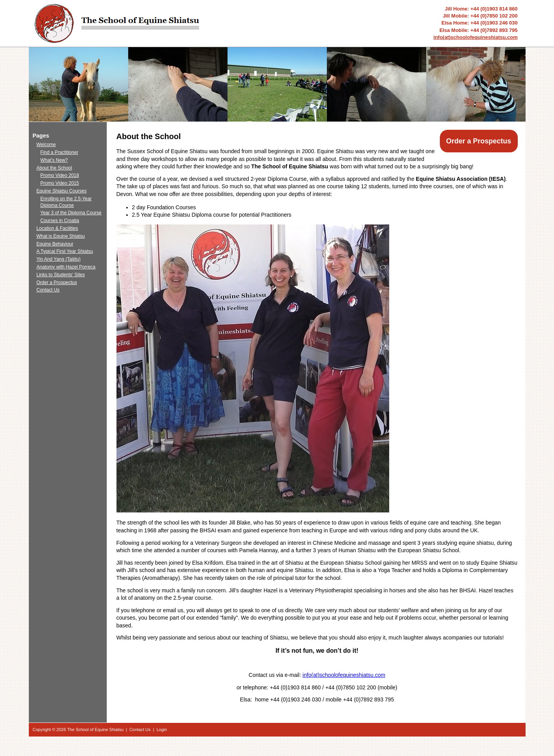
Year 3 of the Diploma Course (71, 213)
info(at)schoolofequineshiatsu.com (476, 37)
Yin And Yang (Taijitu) (59, 259)
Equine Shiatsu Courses (62, 191)
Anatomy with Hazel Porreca (66, 267)
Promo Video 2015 (60, 183)
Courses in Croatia (60, 221)
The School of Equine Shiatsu (95, 730)
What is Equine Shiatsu (61, 236)
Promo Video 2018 (60, 175)
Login (162, 730)
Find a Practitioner (59, 152)
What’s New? (54, 160)
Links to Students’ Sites (61, 275)
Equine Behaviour (55, 244)
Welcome (46, 145)
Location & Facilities (57, 228)
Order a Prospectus (479, 141)
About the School (54, 168)
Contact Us (48, 290)
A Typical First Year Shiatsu (65, 251)
